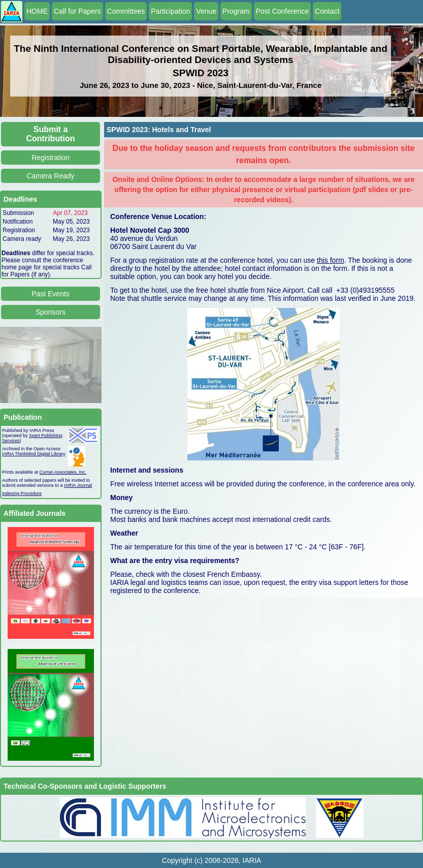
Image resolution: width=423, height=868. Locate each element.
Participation (170, 11)
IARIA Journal (78, 485)
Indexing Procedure (22, 493)
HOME (37, 11)
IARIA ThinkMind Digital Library (34, 454)
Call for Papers (77, 11)
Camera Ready (50, 176)
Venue (206, 11)
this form (331, 260)
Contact (327, 11)
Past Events (51, 294)
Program (236, 11)
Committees (126, 11)
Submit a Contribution (51, 134)
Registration (51, 158)
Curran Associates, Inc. (63, 472)
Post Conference (282, 11)
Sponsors (51, 312)
